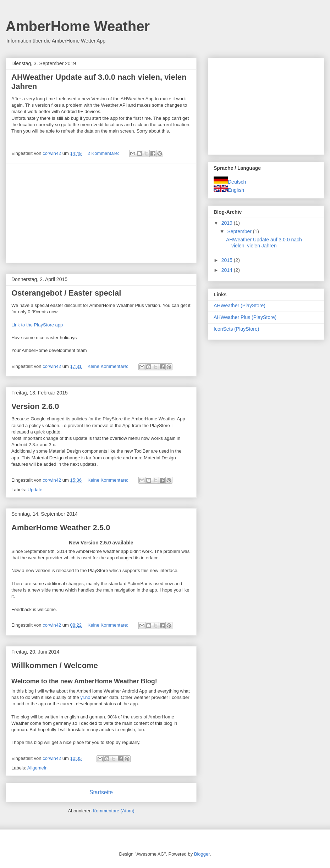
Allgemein (37, 768)
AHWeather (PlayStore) (240, 306)
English (229, 190)
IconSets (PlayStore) (236, 329)
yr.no (85, 697)
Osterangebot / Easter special (66, 293)
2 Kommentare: (104, 153)
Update (35, 490)
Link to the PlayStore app (37, 325)
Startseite (101, 792)
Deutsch (230, 182)
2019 (228, 223)
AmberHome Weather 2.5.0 (61, 528)
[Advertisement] (101, 213)
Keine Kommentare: (109, 366)
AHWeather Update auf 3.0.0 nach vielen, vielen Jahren (264, 243)
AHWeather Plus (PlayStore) (245, 317)
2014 (228, 270)
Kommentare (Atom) (114, 811)
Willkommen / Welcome (55, 665)
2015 (228, 260)
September (240, 231)
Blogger (202, 854)
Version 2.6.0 (35, 406)
